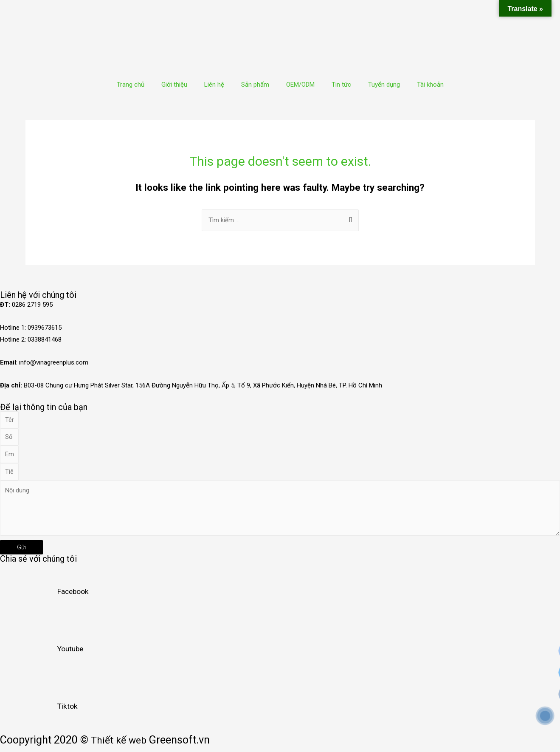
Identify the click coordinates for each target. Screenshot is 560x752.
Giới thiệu (174, 85)
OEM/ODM (300, 85)
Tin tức (341, 85)
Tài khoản (430, 85)
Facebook (74, 597)
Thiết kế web (121, 746)
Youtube (71, 654)
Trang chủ (131, 85)
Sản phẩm (255, 85)
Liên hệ (214, 85)
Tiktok (68, 711)
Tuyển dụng (384, 85)
